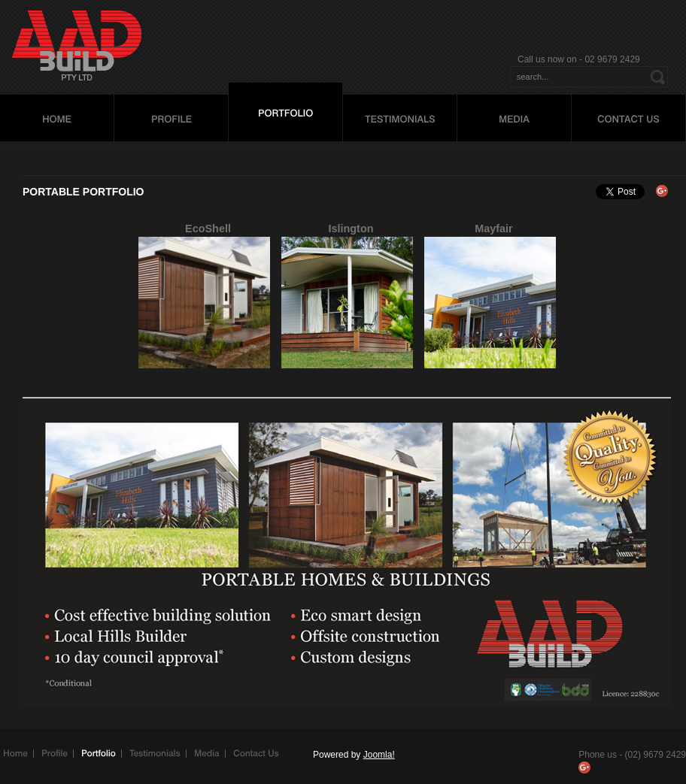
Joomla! (379, 755)
